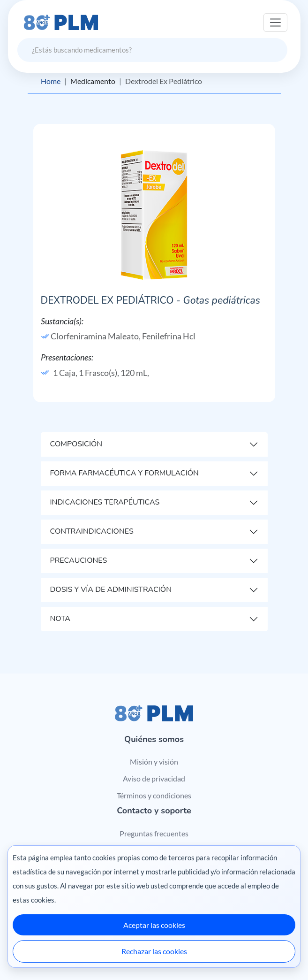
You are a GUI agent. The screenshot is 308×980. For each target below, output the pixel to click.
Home (51, 81)
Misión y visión (154, 762)
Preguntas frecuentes (154, 833)
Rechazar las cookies (154, 951)
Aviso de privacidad (154, 778)
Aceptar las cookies (154, 925)
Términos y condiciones (154, 795)
